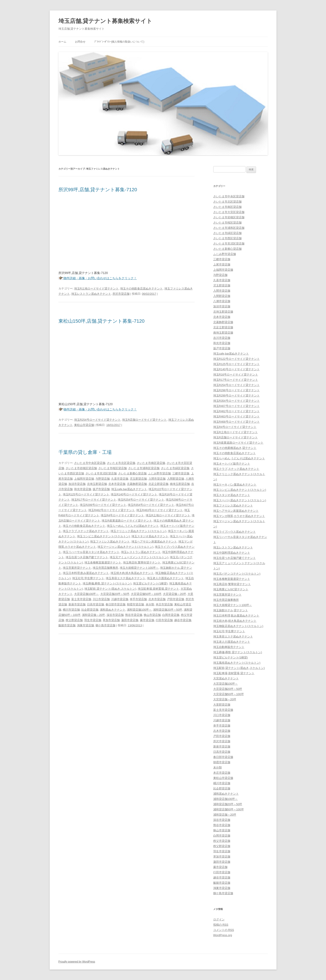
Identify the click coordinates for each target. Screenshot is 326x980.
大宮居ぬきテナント (226, 678)
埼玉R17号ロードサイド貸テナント (94, 500)
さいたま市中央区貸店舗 (90, 463)
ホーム (62, 42)
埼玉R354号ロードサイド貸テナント (151, 505)
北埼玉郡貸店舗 (97, 484)
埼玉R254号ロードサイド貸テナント (97, 420)
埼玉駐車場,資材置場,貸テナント (158, 589)
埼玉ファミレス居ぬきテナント (110, 542)
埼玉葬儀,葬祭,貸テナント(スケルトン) (107, 583)
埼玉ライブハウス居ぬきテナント (235, 532)
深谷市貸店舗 (115, 615)
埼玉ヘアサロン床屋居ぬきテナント (154, 542)
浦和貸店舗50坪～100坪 (229, 809)
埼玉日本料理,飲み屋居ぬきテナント (86, 573)
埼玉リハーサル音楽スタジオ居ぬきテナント (91, 552)
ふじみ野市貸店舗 (159, 473)
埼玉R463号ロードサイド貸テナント (160, 510)
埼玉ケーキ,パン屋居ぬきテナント (235, 485)
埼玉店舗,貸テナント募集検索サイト (105, 21)
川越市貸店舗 (120, 599)
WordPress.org (223, 935)
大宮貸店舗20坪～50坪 (115, 594)
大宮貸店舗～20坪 (174, 594)
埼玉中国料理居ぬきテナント (232, 553)
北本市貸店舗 (117, 484)
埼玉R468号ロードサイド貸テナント (236, 422)
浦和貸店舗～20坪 (93, 615)
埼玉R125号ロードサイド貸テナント (86, 494)
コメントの (224, 930)
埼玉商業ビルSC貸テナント (231, 589)
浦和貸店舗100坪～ (139, 610)
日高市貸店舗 (96, 604)
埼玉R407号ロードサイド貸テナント (236, 406)
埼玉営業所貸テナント (77, 568)
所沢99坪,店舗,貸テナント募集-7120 (98, 190)
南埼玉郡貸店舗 (180, 484)
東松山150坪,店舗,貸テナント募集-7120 (102, 321)
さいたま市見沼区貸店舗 (101, 473)
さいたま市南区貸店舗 (151, 463)
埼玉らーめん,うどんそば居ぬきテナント (133, 526)
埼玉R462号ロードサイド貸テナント (112, 510)
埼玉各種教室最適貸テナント (103, 562)
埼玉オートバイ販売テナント (232, 464)
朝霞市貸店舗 (135, 604)
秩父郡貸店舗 (74, 620)
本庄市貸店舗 (164, 604)
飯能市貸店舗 (67, 625)
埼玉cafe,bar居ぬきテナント (129, 489)
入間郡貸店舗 (176, 479)
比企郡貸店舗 (90, 610)
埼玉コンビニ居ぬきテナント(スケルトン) (103, 536)
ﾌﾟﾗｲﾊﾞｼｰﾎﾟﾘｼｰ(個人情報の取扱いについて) (119, 42)
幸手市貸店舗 (138, 599)
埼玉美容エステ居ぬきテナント (126, 578)
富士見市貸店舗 (81, 599)
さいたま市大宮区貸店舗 (229, 212)
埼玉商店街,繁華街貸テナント (142, 562)
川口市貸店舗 (101, 599)
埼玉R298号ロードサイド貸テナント (236, 390)
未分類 (150, 604)
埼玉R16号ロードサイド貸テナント (236, 375)
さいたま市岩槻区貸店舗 (81, 468)
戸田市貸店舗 (176, 599)
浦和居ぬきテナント (113, 610)
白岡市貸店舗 (171, 615)
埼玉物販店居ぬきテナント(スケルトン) (238, 626)
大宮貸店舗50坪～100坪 (146, 594)
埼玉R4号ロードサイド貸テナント (122, 515)
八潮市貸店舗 (222, 301)
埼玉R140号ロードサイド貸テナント (134, 494)
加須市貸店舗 (77, 484)
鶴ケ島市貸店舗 (105, 625)
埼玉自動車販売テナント (229, 647)
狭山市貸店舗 (152, 615)
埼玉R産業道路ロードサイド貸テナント (127, 521)
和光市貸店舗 (83, 489)
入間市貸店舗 (157, 479)
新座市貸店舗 (77, 604)
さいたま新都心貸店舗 (132, 473)
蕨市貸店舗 (147, 620)
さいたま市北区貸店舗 (121, 463)
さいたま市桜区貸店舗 (113, 468)
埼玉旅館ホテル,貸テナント (231, 610)
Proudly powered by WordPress (77, 962)
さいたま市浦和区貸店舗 (144, 468)
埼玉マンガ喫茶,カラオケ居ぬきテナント (239, 516)
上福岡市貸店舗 (84, 479)
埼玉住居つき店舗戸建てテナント (87, 557)
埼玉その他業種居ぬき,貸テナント (235, 448)
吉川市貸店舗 (222, 338)
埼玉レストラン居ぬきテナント (91, 294)
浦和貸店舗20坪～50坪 (168, 610)
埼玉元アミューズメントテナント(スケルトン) (139, 557)
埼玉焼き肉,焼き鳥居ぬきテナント (132, 573)
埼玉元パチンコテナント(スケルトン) (237, 574)
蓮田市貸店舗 (130, 620)
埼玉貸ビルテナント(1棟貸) (150, 583)
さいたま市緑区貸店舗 (175, 468)
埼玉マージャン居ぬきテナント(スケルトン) (125, 547)
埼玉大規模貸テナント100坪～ (139, 568)
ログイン (219, 919)
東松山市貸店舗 (84, 425)
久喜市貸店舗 (120, 479)
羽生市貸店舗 (93, 620)
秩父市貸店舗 (222, 841)
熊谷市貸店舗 (134, 615)
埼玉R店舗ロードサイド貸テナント (144, 420)
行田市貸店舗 (164, 620)
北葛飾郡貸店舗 (137, 484)
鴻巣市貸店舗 (85, 625)
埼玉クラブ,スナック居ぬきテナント (86, 531)
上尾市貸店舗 (222, 264)
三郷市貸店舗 (181, 473)
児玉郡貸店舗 (138, 479)
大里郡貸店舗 (222, 705)
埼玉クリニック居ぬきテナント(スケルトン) (138, 531)
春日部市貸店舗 (115, 604)
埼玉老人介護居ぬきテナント (165, 578)
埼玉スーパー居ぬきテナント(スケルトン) (240, 500)
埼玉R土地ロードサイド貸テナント (96, 288)
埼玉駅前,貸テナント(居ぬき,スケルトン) (110, 589)
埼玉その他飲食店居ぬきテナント (141, 288)
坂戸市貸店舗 (101, 489)
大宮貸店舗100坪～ (86, 594)
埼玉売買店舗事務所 (105, 568)
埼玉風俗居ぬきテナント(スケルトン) (237, 663)
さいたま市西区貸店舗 (227, 238)
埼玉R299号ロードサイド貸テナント (103, 505)
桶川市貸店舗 (71, 610)
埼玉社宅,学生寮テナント (88, 578)
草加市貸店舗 (111, 620)
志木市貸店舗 (157, 599)
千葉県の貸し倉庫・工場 (85, 452)
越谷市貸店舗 (183, 620)
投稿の (221, 925)
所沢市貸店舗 (121, 294)
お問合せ (80, 42)
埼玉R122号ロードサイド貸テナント (236, 359)
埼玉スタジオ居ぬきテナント (150, 536)
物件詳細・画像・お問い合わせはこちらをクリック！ (100, 278)
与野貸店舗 (103, 479)
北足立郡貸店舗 (158, 484)
